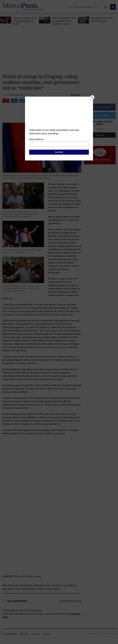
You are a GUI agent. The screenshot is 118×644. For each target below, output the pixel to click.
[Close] (92, 97)
